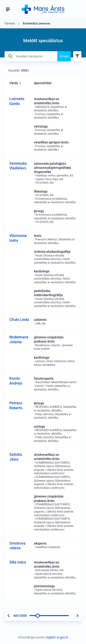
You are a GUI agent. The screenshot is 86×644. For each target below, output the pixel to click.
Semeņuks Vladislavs (18, 166)
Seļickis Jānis (16, 457)
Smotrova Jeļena (17, 546)
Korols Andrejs (16, 381)
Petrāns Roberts (16, 405)
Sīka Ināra (18, 562)
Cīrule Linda (19, 320)
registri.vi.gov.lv (57, 637)
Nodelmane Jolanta (19, 340)
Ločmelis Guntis (17, 101)
